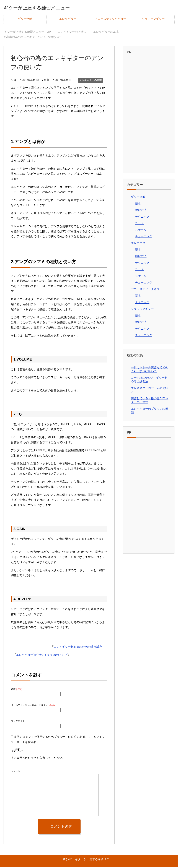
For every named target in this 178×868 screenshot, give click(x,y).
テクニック (142, 218)
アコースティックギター (110, 20)
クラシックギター (153, 20)
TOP (28, 33)
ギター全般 (25, 20)
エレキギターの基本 (91, 81)
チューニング (144, 238)
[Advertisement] (149, 117)
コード (139, 224)
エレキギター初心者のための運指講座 (78, 648)
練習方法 (141, 211)
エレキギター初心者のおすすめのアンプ (42, 656)
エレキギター (68, 20)
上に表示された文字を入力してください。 (38, 759)
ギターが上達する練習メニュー (49, 8)
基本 (138, 205)
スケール (141, 231)
